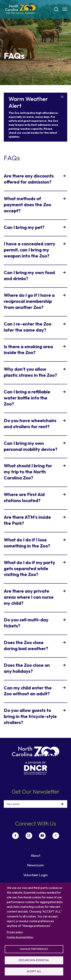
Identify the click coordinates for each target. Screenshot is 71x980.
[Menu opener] (65, 9)
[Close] (62, 97)
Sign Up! (62, 804)
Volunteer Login (35, 875)
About (35, 856)
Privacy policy (15, 932)
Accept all (34, 971)
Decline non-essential (34, 960)
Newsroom (35, 865)
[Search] (56, 9)
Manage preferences (34, 949)
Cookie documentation (20, 937)
